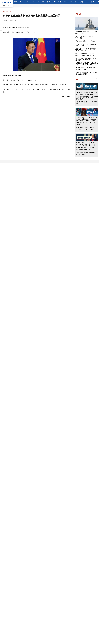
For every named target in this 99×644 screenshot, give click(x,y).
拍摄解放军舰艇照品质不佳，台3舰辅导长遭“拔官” (86, 33)
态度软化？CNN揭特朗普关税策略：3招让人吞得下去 (87, 50)
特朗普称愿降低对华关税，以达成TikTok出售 (86, 37)
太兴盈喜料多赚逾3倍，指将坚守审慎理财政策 (87, 98)
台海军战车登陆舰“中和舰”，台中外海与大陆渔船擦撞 (86, 73)
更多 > (96, 79)
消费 (43, 2)
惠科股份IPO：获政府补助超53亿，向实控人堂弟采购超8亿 (86, 129)
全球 (32, 2)
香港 (21, 2)
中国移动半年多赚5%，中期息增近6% (87, 103)
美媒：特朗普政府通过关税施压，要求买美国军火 (86, 153)
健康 (49, 2)
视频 (93, 2)
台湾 (27, 2)
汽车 (65, 2)
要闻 (10, 12)
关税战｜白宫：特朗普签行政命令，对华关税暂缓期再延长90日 (86, 144)
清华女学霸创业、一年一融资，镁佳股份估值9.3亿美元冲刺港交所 (86, 119)
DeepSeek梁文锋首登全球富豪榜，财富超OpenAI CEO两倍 (86, 59)
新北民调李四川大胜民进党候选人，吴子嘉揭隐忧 (87, 45)
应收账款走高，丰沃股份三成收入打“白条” (86, 124)
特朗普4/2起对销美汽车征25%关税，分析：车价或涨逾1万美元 (86, 54)
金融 (38, 2)
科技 (54, 2)
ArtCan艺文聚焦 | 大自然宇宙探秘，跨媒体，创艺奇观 (87, 69)
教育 (82, 2)
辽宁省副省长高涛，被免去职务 (85, 41)
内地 (7, 12)
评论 (71, 2)
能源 (60, 2)
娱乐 (87, 2)
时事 (16, 2)
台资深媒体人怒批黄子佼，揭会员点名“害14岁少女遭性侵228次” (87, 64)
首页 (4, 12)
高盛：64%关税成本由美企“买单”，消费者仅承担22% (85, 149)
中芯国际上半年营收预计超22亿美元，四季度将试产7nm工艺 (87, 93)
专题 (76, 2)
